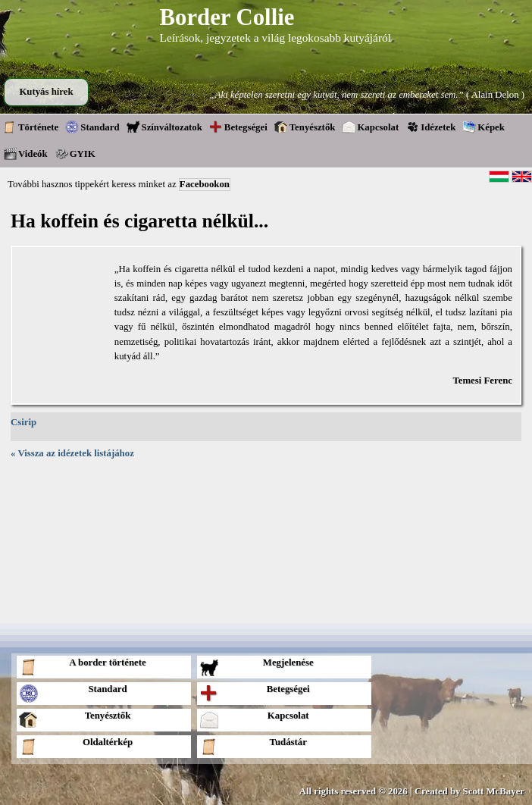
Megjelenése (256, 667)
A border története (83, 667)
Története (31, 127)
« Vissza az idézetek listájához (72, 453)
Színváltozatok (164, 127)
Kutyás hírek (46, 92)
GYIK (75, 153)
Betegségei (238, 127)
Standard (92, 127)
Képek (483, 127)
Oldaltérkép (76, 746)
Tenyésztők (305, 127)
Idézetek (430, 127)
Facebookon (205, 184)
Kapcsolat (370, 127)
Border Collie (227, 17)
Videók (25, 153)
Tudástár (253, 746)
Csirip (23, 422)
